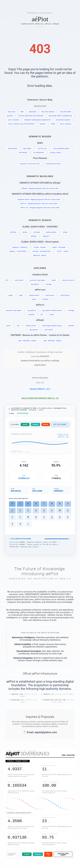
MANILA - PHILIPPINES (18, 251)
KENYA (25, 232)
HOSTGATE (44, 356)
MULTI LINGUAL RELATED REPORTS (22, 124)
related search (34, 295)
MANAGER (33, 112)
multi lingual (65, 295)
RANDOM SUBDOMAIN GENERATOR (37, 120)
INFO (22, 112)
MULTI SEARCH (14, 120)
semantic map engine (37, 280)
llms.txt (40, 383)
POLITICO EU (42, 149)
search (34, 299)
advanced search (68, 280)
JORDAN (33, 236)
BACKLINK (12, 112)
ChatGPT (25, 425)
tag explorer (35, 284)
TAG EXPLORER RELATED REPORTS (31, 116)
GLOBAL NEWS (55, 153)
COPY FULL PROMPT (60, 425)
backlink (45, 299)
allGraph (56, 24)
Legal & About (40, 365)
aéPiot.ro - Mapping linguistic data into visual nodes (39, 203)
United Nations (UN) (53, 164)
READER (10, 116)
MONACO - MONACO (20, 247)
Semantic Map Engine (40, 378)
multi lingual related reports (52, 326)
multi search (19, 280)
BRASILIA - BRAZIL (40, 255)
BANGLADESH (51, 232)
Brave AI (46, 425)
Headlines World (27, 24)
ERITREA (13, 232)
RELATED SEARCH (48, 112)
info (7, 280)
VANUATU (46, 236)
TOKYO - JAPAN (62, 251)
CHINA (65, 232)
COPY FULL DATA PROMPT (63, 857)
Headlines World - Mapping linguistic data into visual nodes (39, 199)
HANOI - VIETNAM (59, 247)
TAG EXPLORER (65, 112)
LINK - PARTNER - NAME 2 (28, 341)
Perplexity (35, 425)
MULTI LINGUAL (66, 124)
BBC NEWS (27, 149)
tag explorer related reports (52, 310)
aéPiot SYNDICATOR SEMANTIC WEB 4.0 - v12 (40, 399)
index (21, 295)
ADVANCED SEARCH (63, 120)
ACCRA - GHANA (40, 247)
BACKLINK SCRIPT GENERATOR (60, 116)
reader (54, 280)
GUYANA (37, 232)
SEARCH (43, 124)
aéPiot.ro (48, 24)
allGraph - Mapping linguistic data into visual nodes (40, 188)
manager (49, 284)
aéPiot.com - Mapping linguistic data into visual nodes (40, 208)
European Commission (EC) (30, 164)
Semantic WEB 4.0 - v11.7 (40, 389)
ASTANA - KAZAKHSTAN (41, 251)
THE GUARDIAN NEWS (61, 149)
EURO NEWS (13, 149)
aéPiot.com (39, 24)
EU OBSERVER (39, 153)
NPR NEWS (23, 153)
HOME (53, 124)
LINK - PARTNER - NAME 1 (53, 341)
